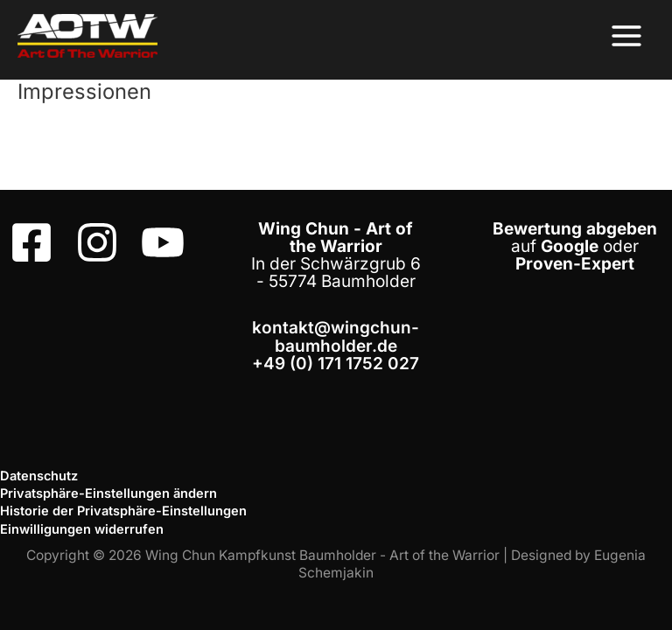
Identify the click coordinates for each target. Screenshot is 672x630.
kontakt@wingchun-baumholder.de (336, 336)
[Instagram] (97, 242)
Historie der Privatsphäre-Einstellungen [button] (123, 511)
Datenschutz (39, 476)
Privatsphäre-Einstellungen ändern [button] (108, 493)
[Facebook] (31, 242)
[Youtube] (163, 242)
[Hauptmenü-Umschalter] (627, 35)
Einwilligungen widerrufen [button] (82, 529)
